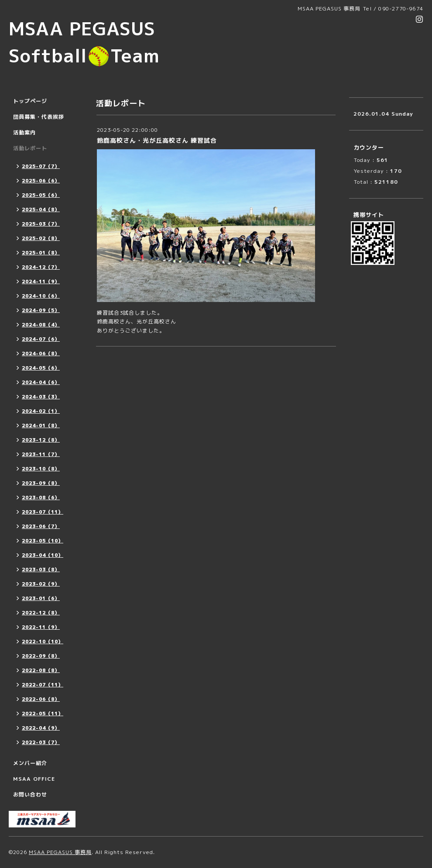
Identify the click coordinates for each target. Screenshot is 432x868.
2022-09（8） (41, 656)
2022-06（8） (41, 699)
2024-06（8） (41, 353)
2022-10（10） (43, 642)
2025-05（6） (41, 195)
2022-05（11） (43, 714)
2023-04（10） (43, 555)
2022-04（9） (41, 728)
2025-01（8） (41, 253)
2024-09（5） (41, 310)
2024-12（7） (41, 267)
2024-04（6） (41, 382)
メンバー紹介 (30, 763)
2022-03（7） (41, 742)
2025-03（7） (41, 224)
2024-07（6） (41, 339)
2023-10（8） (41, 469)
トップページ (30, 101)
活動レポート (30, 148)
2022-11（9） (41, 627)
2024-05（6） (41, 368)
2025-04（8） (41, 209)
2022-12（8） (41, 613)
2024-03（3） (41, 397)
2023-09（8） (41, 483)
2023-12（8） (41, 440)
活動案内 (24, 132)
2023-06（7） (41, 526)
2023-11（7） (41, 454)
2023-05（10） (43, 541)
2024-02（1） (41, 411)
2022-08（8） (41, 670)
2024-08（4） (41, 325)
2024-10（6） (41, 296)
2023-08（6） (41, 497)
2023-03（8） (41, 570)
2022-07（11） (43, 685)
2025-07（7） (41, 166)
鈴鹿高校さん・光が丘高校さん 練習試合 (157, 140)
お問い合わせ (30, 794)
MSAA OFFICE (34, 779)
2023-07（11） (43, 512)
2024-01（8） (41, 425)
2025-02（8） (41, 238)
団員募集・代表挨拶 (39, 117)
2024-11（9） (41, 281)
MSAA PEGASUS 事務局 (60, 852)
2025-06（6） (41, 181)
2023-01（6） (41, 598)
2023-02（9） (41, 584)
